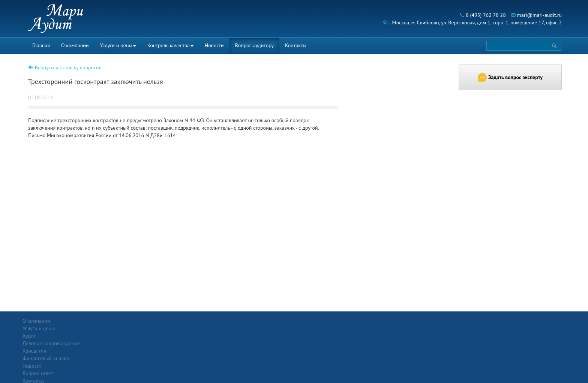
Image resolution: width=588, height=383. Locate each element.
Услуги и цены (118, 45)
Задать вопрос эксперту (510, 78)
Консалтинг (124, 343)
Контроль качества (170, 45)
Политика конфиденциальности (504, 321)
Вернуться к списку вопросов (68, 67)
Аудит (117, 328)
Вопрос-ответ (312, 321)
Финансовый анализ (134, 351)
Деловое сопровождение (139, 336)
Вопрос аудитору (255, 45)
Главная (41, 45)
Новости (214, 45)
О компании (75, 45)
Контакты (296, 45)
